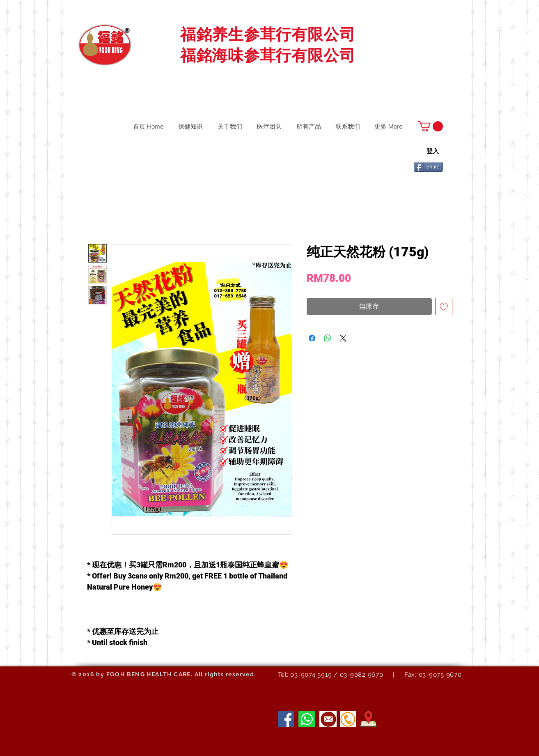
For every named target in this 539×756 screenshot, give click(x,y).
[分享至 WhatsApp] (328, 338)
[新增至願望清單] (444, 307)
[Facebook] (286, 719)
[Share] (428, 167)
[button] (430, 126)
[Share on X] (343, 338)
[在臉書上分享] (312, 338)
